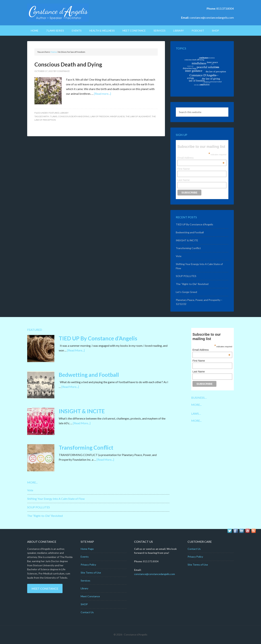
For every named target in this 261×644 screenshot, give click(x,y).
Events (85, 557)
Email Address (201, 158)
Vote (179, 256)
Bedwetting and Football (190, 232)
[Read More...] (76, 350)
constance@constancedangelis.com (212, 17)
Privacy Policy (88, 565)
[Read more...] (102, 94)
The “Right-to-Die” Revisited (192, 284)
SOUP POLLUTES (186, 276)
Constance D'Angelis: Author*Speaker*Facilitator (58, 13)
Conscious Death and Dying (68, 64)
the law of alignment (138, 116)
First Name (184, 169)
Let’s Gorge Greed (186, 292)
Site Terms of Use (91, 573)
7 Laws (53, 116)
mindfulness (117, 116)
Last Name (184, 180)
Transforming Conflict (188, 248)
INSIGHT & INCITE (187, 240)
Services (85, 581)
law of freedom (100, 116)
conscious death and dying (74, 116)
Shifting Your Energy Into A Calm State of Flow (56, 499)
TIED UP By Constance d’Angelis (194, 224)
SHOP (84, 604)
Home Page (87, 549)
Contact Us (87, 612)
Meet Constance (45, 588)
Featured (54, 113)
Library (64, 113)
